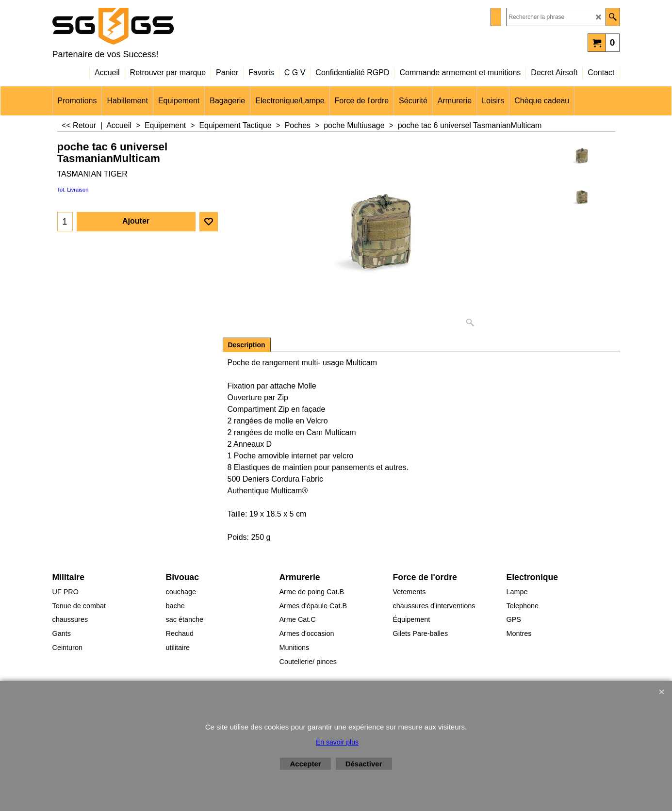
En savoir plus (337, 742)
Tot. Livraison (73, 190)
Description (247, 345)
